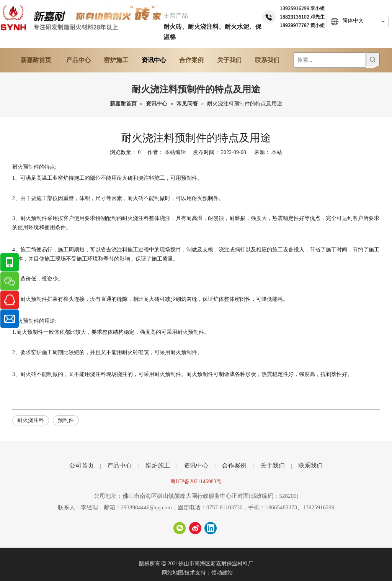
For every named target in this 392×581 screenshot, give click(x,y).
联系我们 (310, 465)
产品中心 (119, 465)
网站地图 (173, 573)
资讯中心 (196, 465)
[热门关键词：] (373, 59)
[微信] (180, 528)
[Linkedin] (211, 528)
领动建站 (222, 573)
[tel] (294, 16)
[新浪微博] (195, 528)
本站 (277, 152)
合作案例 (234, 465)
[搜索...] (330, 60)
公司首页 (82, 465)
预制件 (66, 420)
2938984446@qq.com (146, 507)
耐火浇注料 (31, 420)
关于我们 (273, 465)
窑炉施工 (158, 465)
